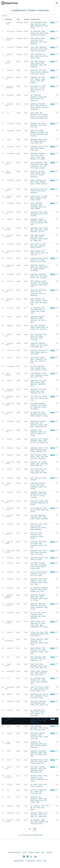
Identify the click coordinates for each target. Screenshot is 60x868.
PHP (32, 22)
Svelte (41, 56)
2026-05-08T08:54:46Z (34, 835)
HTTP (32, 745)
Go (31, 31)
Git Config (41, 159)
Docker (32, 10)
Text (46, 189)
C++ (32, 792)
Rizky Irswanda (11, 813)
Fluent (45, 42)
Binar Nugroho (11, 244)
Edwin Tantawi (11, 421)
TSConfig (33, 216)
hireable (53, 23)
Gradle (43, 51)
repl (8, 790)
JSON (32, 24)
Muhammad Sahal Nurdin (9, 622)
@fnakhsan (10, 785)
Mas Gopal (9, 469)
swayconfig (34, 634)
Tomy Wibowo (10, 579)
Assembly (44, 184)
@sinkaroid (10, 492)
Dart (46, 56)
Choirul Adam (10, 588)
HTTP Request (35, 79)
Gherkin (33, 639)
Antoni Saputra (11, 274)
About (37, 852)
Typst (38, 671)
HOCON (37, 208)
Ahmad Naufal (10, 95)
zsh (45, 668)
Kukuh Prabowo (11, 131)
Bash (32, 26)
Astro (32, 162)
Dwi (8, 678)
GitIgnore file (39, 26)
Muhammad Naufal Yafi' (9, 236)
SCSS (32, 566)
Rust (32, 56)
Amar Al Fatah (10, 281)
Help (45, 861)
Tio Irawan (10, 439)
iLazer (9, 797)
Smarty (46, 728)
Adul (8, 657)
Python (42, 74)
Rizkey (9, 751)
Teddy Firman (10, 478)
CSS (40, 42)
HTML (41, 40)
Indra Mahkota (11, 203)
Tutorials (49, 852)
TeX (35, 613)
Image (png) (35, 473)
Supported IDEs (19, 861)
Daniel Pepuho (11, 180)
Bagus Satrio (10, 806)
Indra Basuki (10, 563)
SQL (37, 33)
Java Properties (42, 116)
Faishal (9, 760)
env (41, 276)
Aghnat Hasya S (11, 671)
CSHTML (33, 779)
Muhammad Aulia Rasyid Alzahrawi (9, 596)
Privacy (31, 852)
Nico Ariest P (10, 648)
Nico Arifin (9, 381)
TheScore (9, 358)
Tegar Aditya (10, 326)
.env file (38, 24)
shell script (42, 606)
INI (44, 361)
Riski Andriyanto (11, 31)
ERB (40, 666)
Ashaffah (9, 317)
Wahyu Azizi (10, 258)
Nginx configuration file (39, 165)
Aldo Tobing (10, 694)
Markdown (42, 35)
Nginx (32, 809)
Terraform (45, 107)
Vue (37, 278)
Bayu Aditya (10, 710)
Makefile (33, 83)
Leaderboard (19, 10)
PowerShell (34, 614)
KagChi (9, 140)
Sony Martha (10, 448)
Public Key (40, 763)
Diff (40, 793)
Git (44, 294)
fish (44, 350)
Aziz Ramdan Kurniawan (9, 516)
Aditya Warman (11, 350)
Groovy (38, 51)
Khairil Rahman (11, 613)
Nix (41, 465)
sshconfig (43, 278)
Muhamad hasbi (11, 366)
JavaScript (34, 35)
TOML (38, 58)
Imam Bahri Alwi (11, 701)
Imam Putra (10, 632)
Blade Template (40, 61)
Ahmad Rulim (10, 70)
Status (39, 861)
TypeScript (38, 22)
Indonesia (43, 10)
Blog (43, 852)
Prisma (33, 72)
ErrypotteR (10, 733)
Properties (34, 118)
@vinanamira (10, 308)
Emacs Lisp (39, 664)
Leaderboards (30, 861)
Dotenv (33, 260)
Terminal (33, 480)
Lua (32, 354)
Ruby (46, 643)
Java (32, 47)
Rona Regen (10, 524)
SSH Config (39, 237)
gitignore (44, 352)
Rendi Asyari (10, 455)
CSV (32, 224)
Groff (43, 77)
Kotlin (40, 139)
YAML (44, 24)
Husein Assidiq (11, 124)
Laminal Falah (11, 47)
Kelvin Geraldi (10, 558)
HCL (47, 132)
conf (32, 400)
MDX (44, 414)
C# (31, 141)
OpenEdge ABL (36, 616)
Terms (24, 852)
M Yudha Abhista (8, 163)
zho (8, 113)
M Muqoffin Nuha (11, 154)
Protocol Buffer (43, 687)
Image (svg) (42, 581)
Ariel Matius (10, 219)
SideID (9, 726)
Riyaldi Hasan (10, 572)
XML (41, 113)
